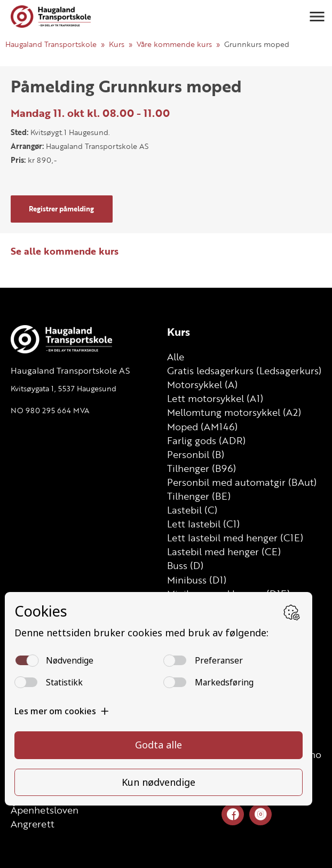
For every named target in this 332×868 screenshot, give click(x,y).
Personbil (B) (196, 454)
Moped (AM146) (202, 427)
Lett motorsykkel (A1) (215, 398)
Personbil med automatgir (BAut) (242, 482)
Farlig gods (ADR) (206, 440)
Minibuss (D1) (197, 580)
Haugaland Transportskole (51, 44)
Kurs (117, 44)
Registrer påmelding (61, 209)
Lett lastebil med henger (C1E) (235, 538)
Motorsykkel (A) (202, 384)
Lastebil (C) (192, 510)
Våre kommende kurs (174, 44)
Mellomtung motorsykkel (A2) (234, 412)
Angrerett (33, 824)
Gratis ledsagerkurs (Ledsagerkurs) (244, 370)
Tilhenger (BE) (199, 496)
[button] (317, 17)
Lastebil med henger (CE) (224, 551)
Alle (176, 357)
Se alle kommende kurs (65, 251)
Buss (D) (185, 565)
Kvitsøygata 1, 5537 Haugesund (64, 388)
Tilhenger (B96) (201, 468)
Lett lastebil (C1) (203, 524)
